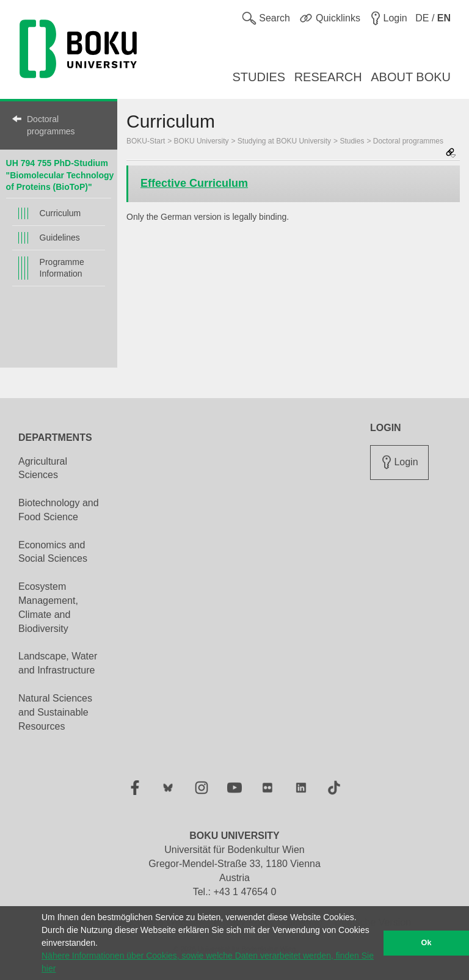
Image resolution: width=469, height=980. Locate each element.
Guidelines (60, 238)
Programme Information (62, 268)
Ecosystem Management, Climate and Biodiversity (48, 608)
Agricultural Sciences (43, 468)
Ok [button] (427, 943)
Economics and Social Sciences (53, 552)
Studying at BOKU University (284, 141)
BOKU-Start (146, 141)
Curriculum (60, 213)
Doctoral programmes (51, 125)
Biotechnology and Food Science (59, 510)
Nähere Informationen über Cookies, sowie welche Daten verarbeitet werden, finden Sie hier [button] (208, 962)
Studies (352, 141)
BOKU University (202, 141)
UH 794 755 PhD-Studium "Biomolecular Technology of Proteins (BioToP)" (60, 175)
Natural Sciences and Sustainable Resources (55, 712)
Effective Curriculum (194, 183)
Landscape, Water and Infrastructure (58, 663)
